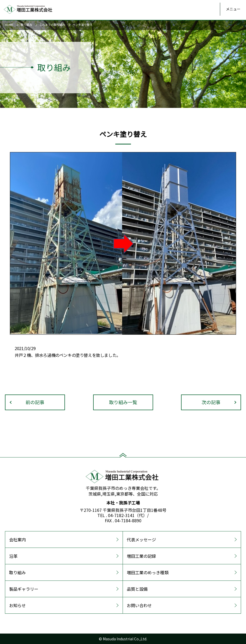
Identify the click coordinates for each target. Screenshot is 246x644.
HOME (9, 25)
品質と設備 (137, 589)
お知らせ (17, 605)
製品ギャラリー (24, 589)
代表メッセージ (141, 539)
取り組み (26, 25)
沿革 (13, 556)
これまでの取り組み (52, 25)
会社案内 (17, 539)
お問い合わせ (139, 605)
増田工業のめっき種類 (148, 572)
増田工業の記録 (141, 556)
